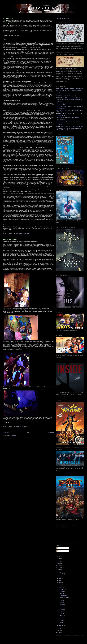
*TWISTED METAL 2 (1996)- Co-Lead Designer (68, 121)
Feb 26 (62, 591)
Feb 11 (62, 616)
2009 (59, 572)
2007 (59, 630)
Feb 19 (62, 607)
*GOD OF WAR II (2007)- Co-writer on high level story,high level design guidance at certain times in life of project (70, 99)
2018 (59, 559)
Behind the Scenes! (10, 240)
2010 (59, 570)
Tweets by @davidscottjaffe (63, 18)
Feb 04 (62, 620)
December (62, 574)
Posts (59, 548)
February (61, 589)
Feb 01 (62, 622)
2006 (59, 632)
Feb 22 (62, 603)
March (61, 587)
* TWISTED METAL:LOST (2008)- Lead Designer (68, 94)
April (60, 585)
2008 (59, 628)
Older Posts (51, 432)
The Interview (8, 18)
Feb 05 (62, 618)
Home (29, 432)
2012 (59, 565)
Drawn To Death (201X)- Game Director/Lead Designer (69, 88)
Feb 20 (62, 605)
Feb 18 (62, 609)
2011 (59, 568)
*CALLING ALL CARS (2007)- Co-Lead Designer (68, 96)
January (61, 625)
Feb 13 (62, 614)
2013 (59, 563)
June (60, 580)
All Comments (61, 551)
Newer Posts (6, 432)
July (60, 578)
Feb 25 (62, 593)
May (60, 583)
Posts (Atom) (13, 435)
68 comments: (26, 234)
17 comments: (26, 427)
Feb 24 (62, 600)
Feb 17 (62, 611)
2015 (59, 561)
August (61, 576)
